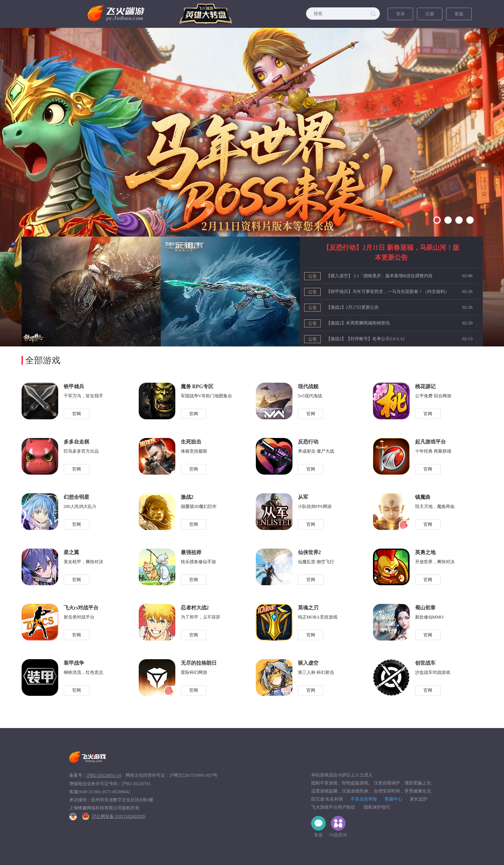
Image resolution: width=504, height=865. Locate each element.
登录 (400, 14)
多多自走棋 (76, 442)
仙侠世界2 (309, 552)
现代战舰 (308, 387)
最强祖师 (191, 552)
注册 (430, 14)
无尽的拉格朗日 (199, 663)
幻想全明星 (76, 497)
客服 (459, 14)
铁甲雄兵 (74, 387)
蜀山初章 (425, 608)
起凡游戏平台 (430, 442)
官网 (76, 414)
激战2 (187, 497)
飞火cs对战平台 (81, 608)
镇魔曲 (423, 497)
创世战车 (425, 663)
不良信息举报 (364, 799)
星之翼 (71, 552)
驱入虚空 (308, 663)
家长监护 (419, 799)
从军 (303, 497)
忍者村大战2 (195, 608)
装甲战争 (74, 663)
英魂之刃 (308, 608)
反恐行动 (308, 442)
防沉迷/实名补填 (327, 799)
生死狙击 (191, 442)
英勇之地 (425, 552)
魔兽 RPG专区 (197, 387)
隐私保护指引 (377, 807)
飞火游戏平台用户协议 (333, 807)
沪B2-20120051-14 (104, 775)
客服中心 (393, 799)
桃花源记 (425, 387)
